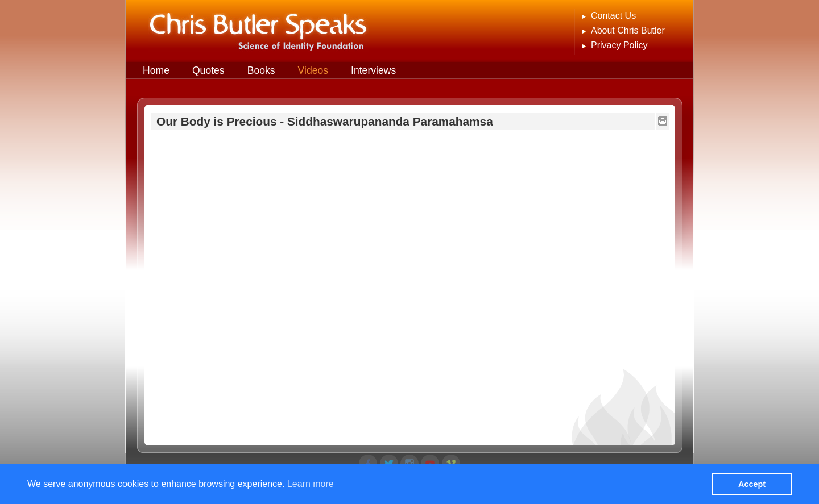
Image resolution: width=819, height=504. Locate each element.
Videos (313, 70)
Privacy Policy (619, 45)
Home (156, 70)
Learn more (311, 484)
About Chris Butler (628, 30)
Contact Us (613, 16)
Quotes (208, 70)
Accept (752, 484)
